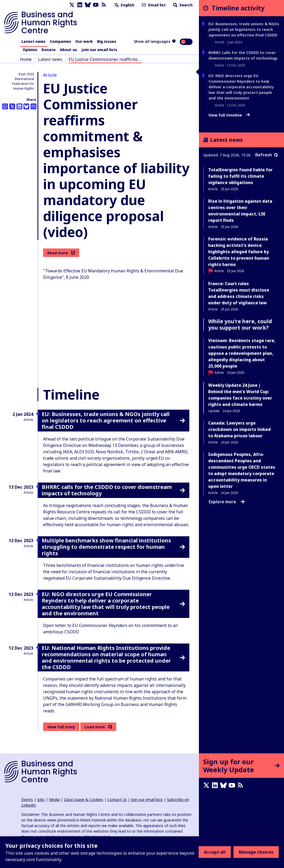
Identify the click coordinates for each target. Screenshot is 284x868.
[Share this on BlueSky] (26, 106)
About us (68, 50)
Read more (61, 253)
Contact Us (117, 800)
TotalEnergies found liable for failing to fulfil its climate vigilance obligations (240, 176)
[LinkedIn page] (80, 5)
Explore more (227, 502)
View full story (61, 727)
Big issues (107, 41)
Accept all (215, 852)
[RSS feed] (104, 5)
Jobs (41, 800)
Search (182, 5)
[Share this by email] (34, 106)
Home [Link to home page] (26, 59)
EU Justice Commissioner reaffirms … (105, 59)
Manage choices (256, 852)
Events (27, 800)
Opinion (30, 50)
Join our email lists (99, 50)
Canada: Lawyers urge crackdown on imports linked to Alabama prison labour (239, 429)
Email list (153, 5)
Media (54, 800)
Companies (60, 41)
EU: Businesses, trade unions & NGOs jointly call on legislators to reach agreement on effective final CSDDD (244, 29)
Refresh (266, 155)
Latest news (34, 41)
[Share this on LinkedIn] (19, 106)
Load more (95, 727)
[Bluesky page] (88, 5)
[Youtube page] (96, 5)
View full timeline (229, 115)
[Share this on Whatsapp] (5, 106)
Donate (49, 50)
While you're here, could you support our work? (240, 324)
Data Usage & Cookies (83, 800)
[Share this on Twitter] (12, 106)
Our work (84, 41)
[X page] (72, 5)
